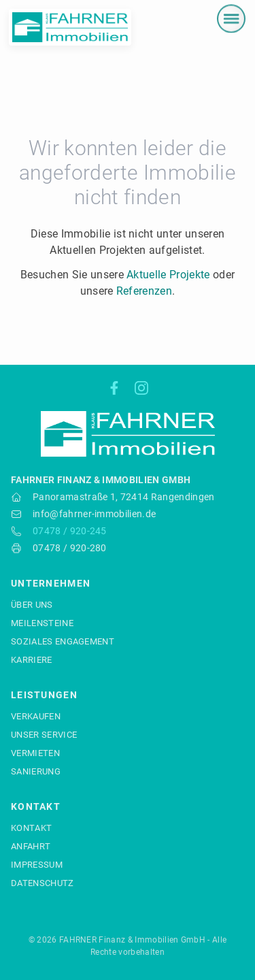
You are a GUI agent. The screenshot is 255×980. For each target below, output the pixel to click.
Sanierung (36, 771)
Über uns (32, 605)
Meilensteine (42, 623)
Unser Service (44, 735)
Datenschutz (42, 883)
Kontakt (31, 828)
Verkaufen (36, 716)
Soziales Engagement (63, 641)
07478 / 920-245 (70, 531)
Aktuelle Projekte (168, 275)
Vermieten (35, 753)
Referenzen (144, 291)
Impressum (37, 865)
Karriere (32, 660)
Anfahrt (31, 846)
